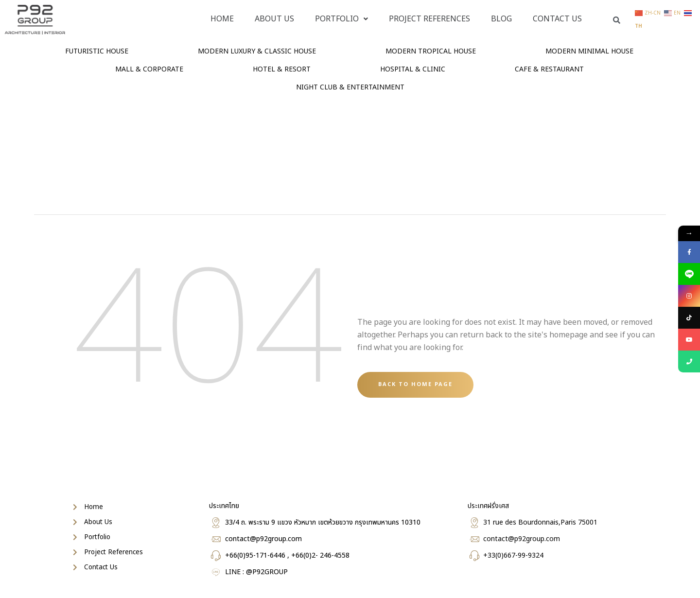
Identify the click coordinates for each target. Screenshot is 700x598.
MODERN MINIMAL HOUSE (589, 51)
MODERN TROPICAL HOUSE (431, 51)
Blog (501, 19)
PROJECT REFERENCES (429, 19)
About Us (274, 19)
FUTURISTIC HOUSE (97, 51)
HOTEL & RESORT (282, 69)
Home (222, 19)
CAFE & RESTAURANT (549, 69)
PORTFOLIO (341, 19)
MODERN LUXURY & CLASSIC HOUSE (257, 51)
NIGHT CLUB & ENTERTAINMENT (350, 87)
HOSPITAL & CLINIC (413, 69)
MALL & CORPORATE (149, 69)
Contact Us (557, 19)
